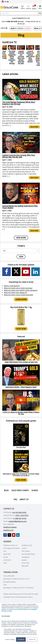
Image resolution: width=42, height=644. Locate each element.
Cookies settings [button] (10, 640)
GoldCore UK (8, 530)
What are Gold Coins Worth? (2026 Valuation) (21, 290)
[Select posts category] (21, 251)
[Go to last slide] (5, 56)
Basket (34, 7)
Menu (40, 7)
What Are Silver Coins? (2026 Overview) (18, 295)
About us (24, 499)
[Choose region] (5, 2)
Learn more (21, 299)
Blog (6, 490)
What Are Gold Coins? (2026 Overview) (18, 288)
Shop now (21, 329)
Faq (15, 499)
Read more (34, 127)
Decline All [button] (32, 640)
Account (28, 7)
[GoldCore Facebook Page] (6, 272)
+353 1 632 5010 (22, 515)
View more (21, 480)
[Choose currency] (4, 28)
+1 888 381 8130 (11, 21)
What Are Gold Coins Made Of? (15, 293)
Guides (35, 490)
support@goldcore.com (21, 18)
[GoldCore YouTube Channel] (26, 272)
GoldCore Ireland (10, 527)
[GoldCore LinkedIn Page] (36, 272)
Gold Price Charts (20, 490)
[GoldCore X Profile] (16, 272)
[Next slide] (37, 56)
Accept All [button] (21, 640)
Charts (23, 7)
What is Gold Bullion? (12, 286)
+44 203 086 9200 (19, 512)
